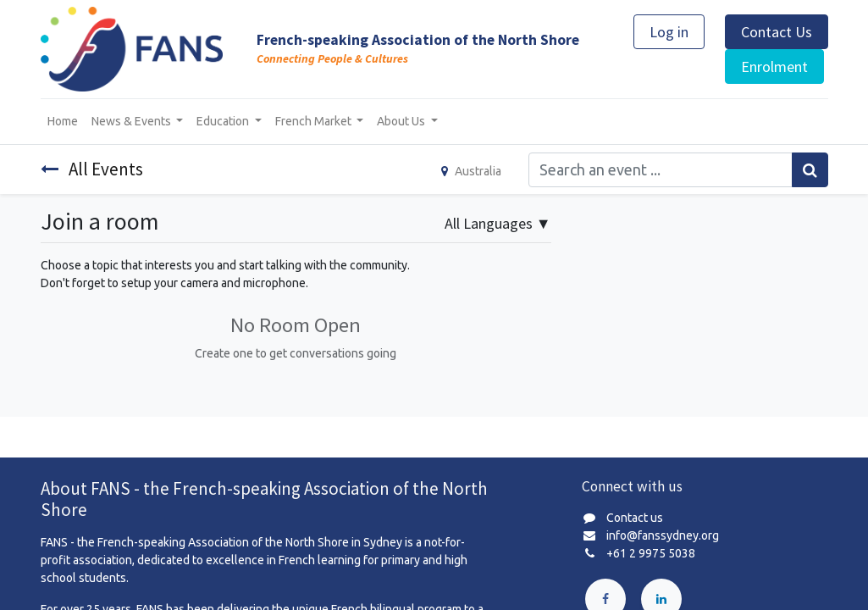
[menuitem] (63, 122)
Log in (669, 32)
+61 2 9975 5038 (651, 553)
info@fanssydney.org (663, 535)
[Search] (810, 170)
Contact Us (777, 32)
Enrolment (774, 67)
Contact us (635, 518)
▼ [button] (498, 223)
